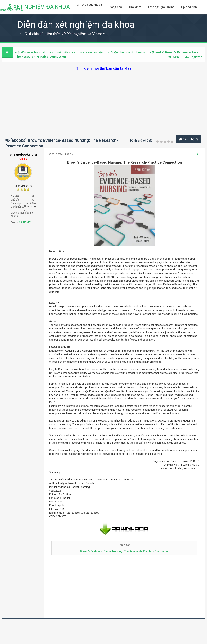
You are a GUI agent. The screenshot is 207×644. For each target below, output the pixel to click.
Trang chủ (115, 7)
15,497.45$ (25, 222)
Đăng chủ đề (189, 139)
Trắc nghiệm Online (162, 7)
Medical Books (136, 52)
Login (173, 57)
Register (194, 57)
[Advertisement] (103, 99)
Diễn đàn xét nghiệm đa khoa (33, 52)
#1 (198, 154)
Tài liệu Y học (117, 52)
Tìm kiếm (135, 7)
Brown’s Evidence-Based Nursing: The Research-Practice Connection (125, 551)
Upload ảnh (189, 7)
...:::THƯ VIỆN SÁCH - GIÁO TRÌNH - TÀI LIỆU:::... (80, 52)
